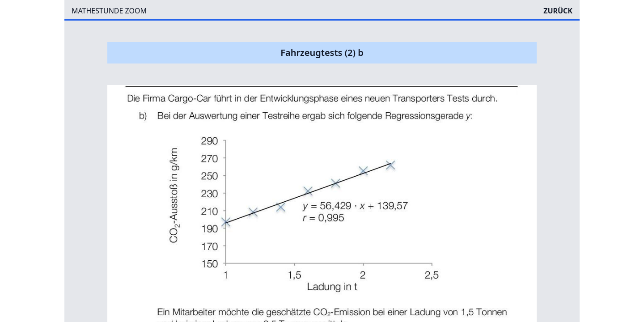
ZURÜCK (558, 11)
